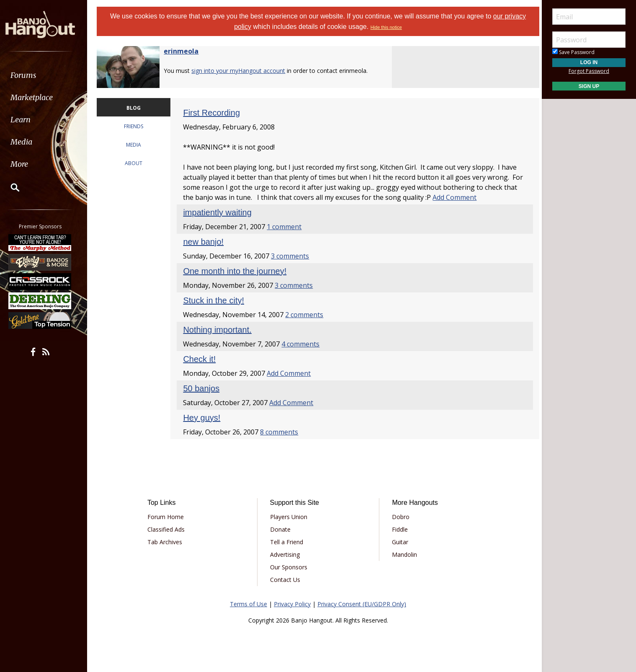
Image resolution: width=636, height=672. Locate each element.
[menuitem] (47, 75)
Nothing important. (220, 330)
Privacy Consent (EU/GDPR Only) (362, 604)
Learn (28, 120)
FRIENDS (137, 126)
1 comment (287, 227)
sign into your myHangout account (242, 71)
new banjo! (206, 242)
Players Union (290, 517)
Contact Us (286, 580)
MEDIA (137, 145)
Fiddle (399, 529)
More (26, 164)
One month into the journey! (237, 271)
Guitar (399, 542)
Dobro (400, 517)
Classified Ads (169, 529)
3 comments (292, 256)
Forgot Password (589, 71)
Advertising (286, 554)
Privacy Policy (292, 604)
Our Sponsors (290, 567)
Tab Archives (168, 542)
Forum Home (169, 517)
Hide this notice (386, 27)
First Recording (214, 113)
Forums (31, 75)
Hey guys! (204, 418)
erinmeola (185, 51)
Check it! (202, 359)
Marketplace (39, 97)
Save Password (573, 52)
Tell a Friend (287, 542)
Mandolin (404, 554)
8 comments (282, 432)
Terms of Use (248, 604)
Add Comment (472, 197)
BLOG (137, 108)
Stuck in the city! (216, 300)
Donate (281, 529)
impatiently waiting (220, 212)
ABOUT (137, 163)
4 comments (303, 344)
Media (28, 142)
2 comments (307, 315)
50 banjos (204, 388)
